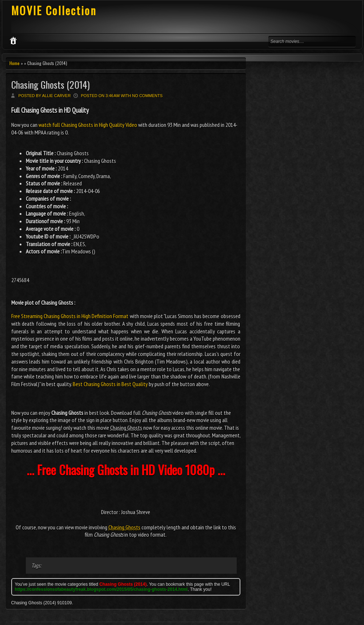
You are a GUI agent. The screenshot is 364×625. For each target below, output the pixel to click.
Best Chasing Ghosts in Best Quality (110, 384)
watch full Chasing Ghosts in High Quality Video (88, 125)
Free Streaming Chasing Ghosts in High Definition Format (70, 316)
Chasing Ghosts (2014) (51, 85)
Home (15, 63)
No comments (147, 96)
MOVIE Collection (54, 10)
